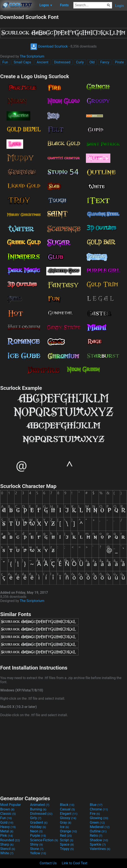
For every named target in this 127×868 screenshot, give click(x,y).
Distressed (62, 62)
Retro (96, 836)
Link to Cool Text (75, 863)
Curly (80, 62)
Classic (8, 814)
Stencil (8, 849)
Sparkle (98, 844)
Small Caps (22, 62)
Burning (38, 809)
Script (67, 840)
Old (92, 62)
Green (97, 823)
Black (67, 805)
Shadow (99, 840)
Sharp (7, 844)
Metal (7, 831)
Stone (37, 849)
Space (67, 844)
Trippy (67, 849)
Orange (68, 831)
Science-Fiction (44, 840)
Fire (95, 814)
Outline (98, 831)
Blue (96, 805)
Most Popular (11, 805)
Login (120, 6)
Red (66, 836)
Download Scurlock (49, 46)
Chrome (99, 809)
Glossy (68, 818)
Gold (7, 823)
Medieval (100, 827)
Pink (7, 836)
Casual (67, 809)
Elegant (69, 814)
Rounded (10, 840)
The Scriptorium (32, 56)
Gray (66, 823)
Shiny (36, 844)
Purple (38, 836)
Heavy (8, 827)
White (7, 853)
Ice (64, 827)
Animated (40, 805)
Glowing (99, 818)
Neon (36, 831)
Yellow (38, 853)
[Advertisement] (64, 756)
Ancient (43, 62)
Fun (5, 62)
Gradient (39, 823)
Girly (36, 818)
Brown (7, 809)
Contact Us (48, 863)
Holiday (38, 827)
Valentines (100, 849)
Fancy (105, 62)
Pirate (119, 62)
